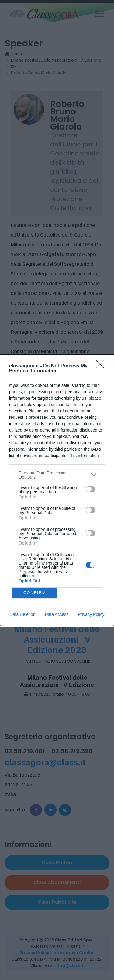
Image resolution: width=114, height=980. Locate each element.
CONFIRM (35, 593)
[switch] (91, 489)
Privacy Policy (91, 614)
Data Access (57, 614)
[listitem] (57, 475)
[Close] (102, 366)
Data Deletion (23, 614)
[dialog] (57, 490)
